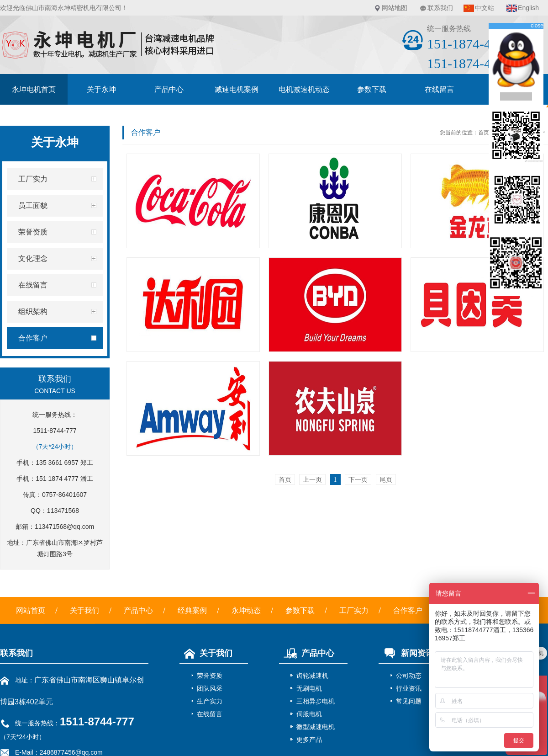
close (537, 26)
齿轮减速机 (312, 676)
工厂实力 (354, 610)
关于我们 (84, 610)
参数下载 (372, 89)
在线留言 (439, 89)
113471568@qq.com (64, 527)
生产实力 (210, 701)
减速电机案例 (237, 89)
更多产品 (309, 740)
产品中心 (169, 89)
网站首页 (31, 610)
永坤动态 (246, 610)
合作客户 (408, 610)
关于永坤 (101, 89)
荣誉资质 (210, 676)
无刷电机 (309, 688)
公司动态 (409, 676)
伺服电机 (309, 714)
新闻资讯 (406, 653)
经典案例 (192, 610)
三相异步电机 (316, 701)
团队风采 (210, 688)
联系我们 (440, 8)
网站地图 (395, 8)
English (528, 8)
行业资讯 (409, 688)
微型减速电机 (316, 727)
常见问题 (409, 701)
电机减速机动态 (304, 89)
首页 (484, 133)
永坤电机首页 (34, 89)
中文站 (485, 8)
